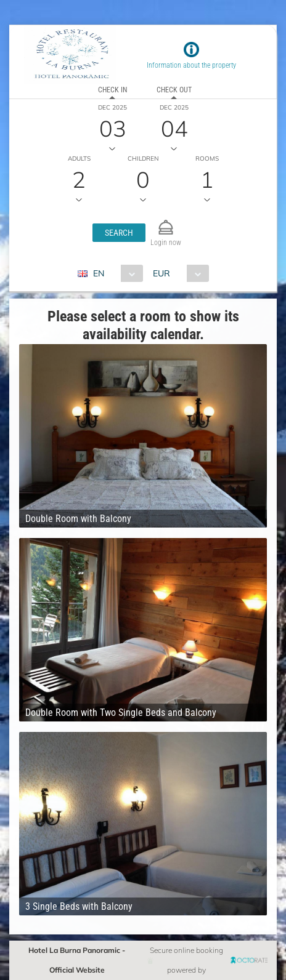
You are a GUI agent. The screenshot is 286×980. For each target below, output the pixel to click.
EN (99, 273)
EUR (161, 273)
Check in (112, 90)
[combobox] (115, 273)
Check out (174, 90)
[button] (119, 233)
